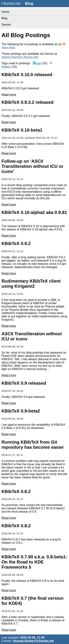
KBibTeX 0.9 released (24, 383)
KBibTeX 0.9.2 (16, 243)
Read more (9, 95)
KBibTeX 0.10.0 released (27, 75)
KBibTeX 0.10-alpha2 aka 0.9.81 (34, 212)
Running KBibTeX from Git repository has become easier (33, 445)
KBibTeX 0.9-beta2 (21, 411)
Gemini (6, 25)
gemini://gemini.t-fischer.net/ (20, 57)
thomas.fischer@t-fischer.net (33, 641)
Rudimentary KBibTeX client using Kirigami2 (31, 284)
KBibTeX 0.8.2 (16, 491)
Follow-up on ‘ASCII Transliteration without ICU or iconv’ (32, 166)
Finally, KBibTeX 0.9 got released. (23, 397)
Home (5, 12)
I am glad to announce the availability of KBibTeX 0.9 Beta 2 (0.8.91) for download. (33, 426)
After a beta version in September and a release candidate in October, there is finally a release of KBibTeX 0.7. (33, 620)
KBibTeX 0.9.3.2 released (27, 102)
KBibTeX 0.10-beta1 (22, 130)
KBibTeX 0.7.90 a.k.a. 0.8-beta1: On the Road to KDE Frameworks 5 (34, 562)
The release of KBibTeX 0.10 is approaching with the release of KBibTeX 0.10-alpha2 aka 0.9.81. (33, 228)
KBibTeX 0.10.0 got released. (21, 88)
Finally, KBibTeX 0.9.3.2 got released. (26, 116)
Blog (4, 18)
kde (39, 63)
